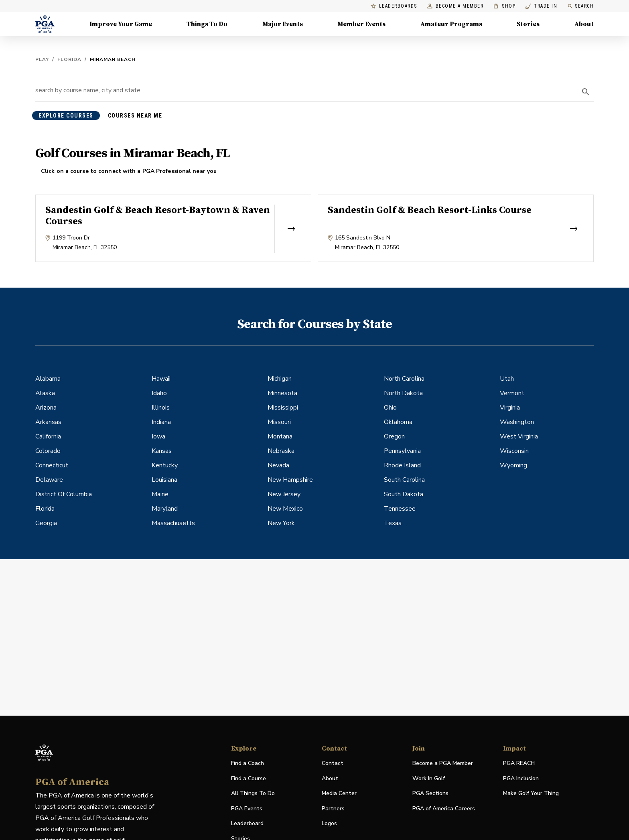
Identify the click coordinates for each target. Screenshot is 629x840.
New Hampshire (290, 480)
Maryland (165, 509)
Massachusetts (173, 523)
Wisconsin (514, 451)
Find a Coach (248, 763)
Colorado (48, 451)
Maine (160, 494)
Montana (280, 436)
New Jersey (284, 494)
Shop (504, 6)
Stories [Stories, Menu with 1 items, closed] (528, 24)
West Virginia (519, 436)
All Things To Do (253, 793)
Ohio (390, 408)
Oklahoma (398, 422)
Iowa (158, 436)
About (330, 778)
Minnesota (282, 393)
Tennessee (400, 509)
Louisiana (164, 480)
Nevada (278, 465)
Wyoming (513, 465)
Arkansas (48, 422)
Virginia (510, 408)
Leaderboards (394, 6)
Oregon (394, 436)
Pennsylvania (402, 451)
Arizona (46, 408)
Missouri (279, 422)
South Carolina (404, 480)
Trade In (541, 6)
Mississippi (283, 408)
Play (42, 59)
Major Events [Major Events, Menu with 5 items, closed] (283, 24)
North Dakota (403, 393)
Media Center (339, 794)
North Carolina (404, 379)
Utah (507, 379)
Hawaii (161, 379)
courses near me (135, 116)
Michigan (280, 379)
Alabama (48, 379)
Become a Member (456, 6)
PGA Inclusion (521, 778)
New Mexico (285, 509)
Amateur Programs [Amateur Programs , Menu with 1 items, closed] (451, 24)
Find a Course (249, 778)
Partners (333, 809)
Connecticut (52, 465)
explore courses (66, 116)
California (48, 436)
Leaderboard (247, 823)
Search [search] (580, 6)
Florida (69, 59)
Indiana (161, 422)
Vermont (512, 393)
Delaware (49, 480)
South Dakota (404, 494)
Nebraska (281, 451)
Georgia (46, 523)
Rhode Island (402, 465)
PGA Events (247, 809)
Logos (329, 823)
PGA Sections (430, 793)
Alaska (45, 393)
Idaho (159, 393)
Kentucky (165, 465)
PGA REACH (519, 764)
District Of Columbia (64, 494)
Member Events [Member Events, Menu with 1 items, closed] (361, 24)
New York (281, 523)
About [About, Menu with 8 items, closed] (584, 24)
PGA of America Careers (444, 809)
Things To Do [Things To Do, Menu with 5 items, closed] (207, 24)
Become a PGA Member (443, 763)
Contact (333, 763)
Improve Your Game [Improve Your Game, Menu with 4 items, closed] (121, 24)
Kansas (162, 451)
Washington (517, 422)
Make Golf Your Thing (531, 794)
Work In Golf (429, 778)
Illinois (161, 408)
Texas (393, 523)
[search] (586, 92)
